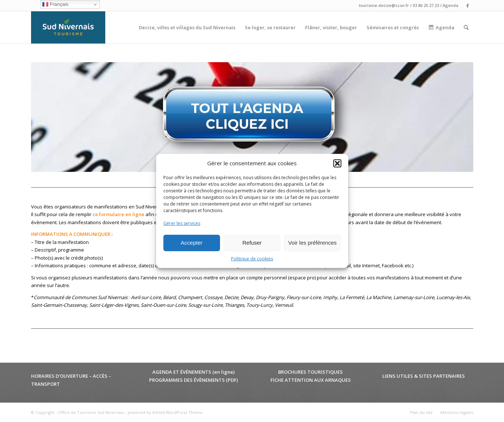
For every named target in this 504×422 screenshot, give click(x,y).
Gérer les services (182, 223)
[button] (337, 163)
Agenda (450, 5)
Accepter (192, 243)
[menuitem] (187, 27)
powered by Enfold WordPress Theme (165, 412)
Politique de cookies (252, 259)
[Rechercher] (466, 27)
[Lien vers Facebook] (468, 5)
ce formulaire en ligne (118, 214)
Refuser (252, 243)
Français (55, 4)
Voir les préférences (313, 243)
